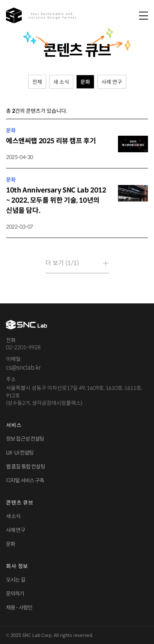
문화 (11, 544)
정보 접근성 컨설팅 (25, 439)
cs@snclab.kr (23, 367)
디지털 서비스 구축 (25, 480)
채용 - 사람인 (19, 608)
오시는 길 (16, 580)
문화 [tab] (85, 82)
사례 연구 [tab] (112, 82)
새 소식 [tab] (61, 82)
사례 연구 (16, 530)
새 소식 (13, 516)
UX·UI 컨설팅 (20, 453)
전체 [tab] (37, 82)
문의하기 (15, 594)
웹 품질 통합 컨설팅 (26, 467)
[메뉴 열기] (143, 16)
